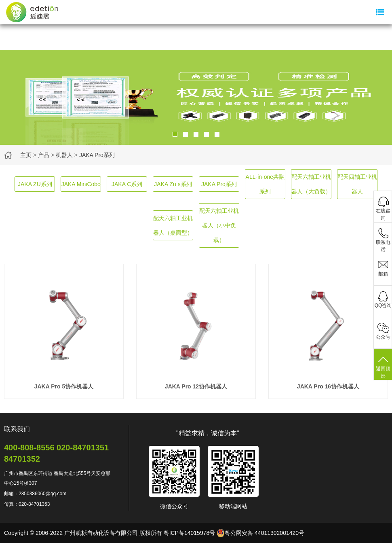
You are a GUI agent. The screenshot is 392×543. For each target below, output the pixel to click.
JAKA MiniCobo (81, 184)
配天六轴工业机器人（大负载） (311, 184)
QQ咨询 (383, 305)
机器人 (64, 155)
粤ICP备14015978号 (190, 533)
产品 (44, 155)
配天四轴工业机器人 (357, 184)
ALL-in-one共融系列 (265, 184)
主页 (26, 155)
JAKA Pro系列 (97, 155)
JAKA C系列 (127, 184)
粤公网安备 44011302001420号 (260, 533)
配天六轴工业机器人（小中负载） (219, 225)
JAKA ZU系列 (35, 184)
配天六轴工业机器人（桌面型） (173, 225)
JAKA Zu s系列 (173, 184)
